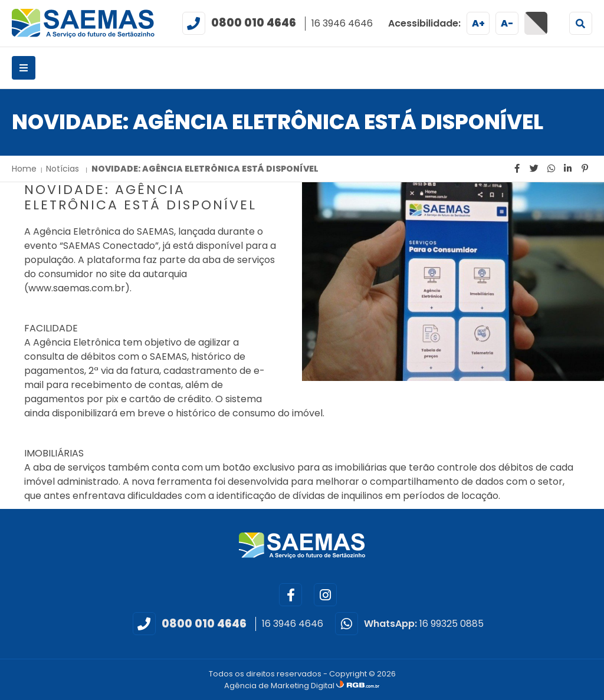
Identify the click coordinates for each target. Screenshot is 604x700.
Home (24, 169)
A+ (478, 23)
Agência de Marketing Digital (280, 686)
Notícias (64, 169)
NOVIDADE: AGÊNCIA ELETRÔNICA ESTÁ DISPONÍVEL (205, 169)
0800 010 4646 (254, 23)
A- (507, 23)
